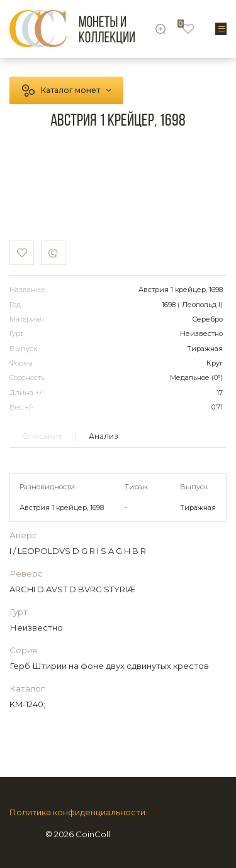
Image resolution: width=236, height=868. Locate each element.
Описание (42, 436)
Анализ (104, 436)
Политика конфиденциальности (77, 812)
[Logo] (72, 29)
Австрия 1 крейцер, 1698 (62, 507)
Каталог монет (70, 90)
